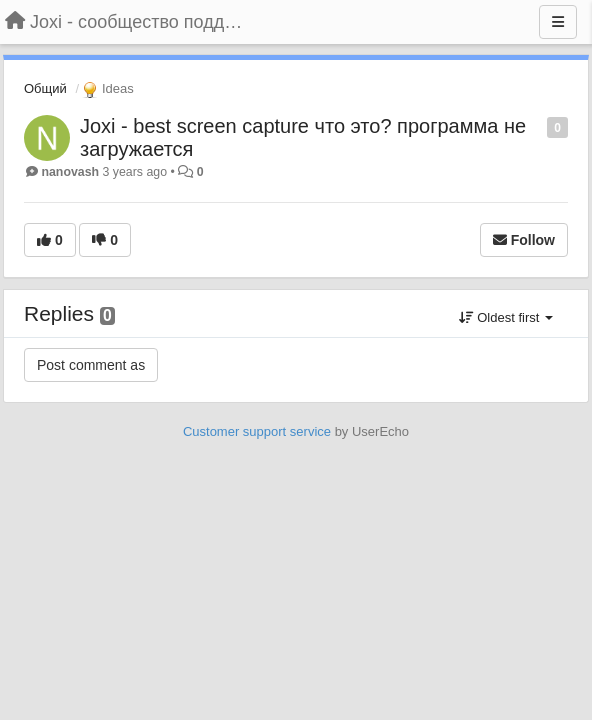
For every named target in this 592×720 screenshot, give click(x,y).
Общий (45, 88)
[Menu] (558, 22)
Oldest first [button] (506, 317)
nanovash (70, 172)
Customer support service (257, 431)
